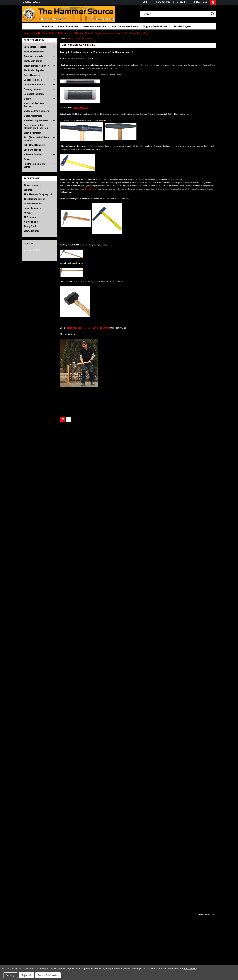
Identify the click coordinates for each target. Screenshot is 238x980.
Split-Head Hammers (34, 145)
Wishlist (182, 2)
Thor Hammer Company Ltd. (38, 194)
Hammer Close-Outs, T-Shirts (36, 165)
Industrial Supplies (33, 154)
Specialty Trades (32, 150)
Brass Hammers (32, 75)
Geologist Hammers (34, 94)
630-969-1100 (163, 2)
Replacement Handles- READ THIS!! (43, 33)
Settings (11, 975)
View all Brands (32, 231)
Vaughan (28, 190)
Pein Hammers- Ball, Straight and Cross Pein (36, 127)
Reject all (26, 975)
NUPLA (27, 213)
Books (27, 159)
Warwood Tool (31, 222)
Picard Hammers (32, 185)
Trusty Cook (30, 226)
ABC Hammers (31, 217)
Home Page (47, 26)
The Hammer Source (34, 199)
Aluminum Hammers (34, 52)
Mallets (28, 99)
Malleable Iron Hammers (36, 111)
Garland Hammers (33, 204)
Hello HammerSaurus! (32, 2)
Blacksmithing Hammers (36, 66)
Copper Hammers (33, 80)
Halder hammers (32, 208)
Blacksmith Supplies (34, 70)
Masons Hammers (33, 116)
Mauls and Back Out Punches (34, 105)
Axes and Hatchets (33, 56)
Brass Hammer (91, 189)
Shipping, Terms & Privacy (156, 26)
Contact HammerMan (68, 26)
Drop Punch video (81, 108)
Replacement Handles (35, 47)
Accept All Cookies (48, 975)
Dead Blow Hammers (34, 85)
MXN (146, 2)
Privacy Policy (190, 969)
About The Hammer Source (125, 26)
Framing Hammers (33, 89)
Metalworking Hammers (36, 120)
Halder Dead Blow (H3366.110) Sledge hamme (88, 328)
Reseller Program (182, 26)
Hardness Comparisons (95, 26)
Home (62, 39)
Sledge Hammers (33, 133)
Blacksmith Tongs (33, 61)
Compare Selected (205, 915)
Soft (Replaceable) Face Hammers (36, 139)
